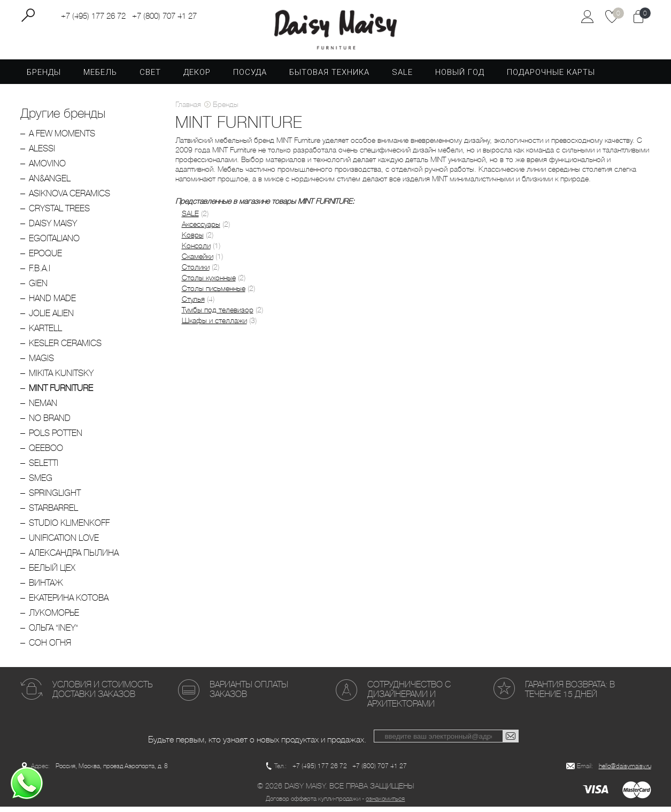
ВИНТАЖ (46, 588)
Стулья (193, 304)
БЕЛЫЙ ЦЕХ (52, 573)
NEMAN (43, 408)
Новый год (460, 77)
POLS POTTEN (56, 438)
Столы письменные (214, 293)
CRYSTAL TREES (59, 213)
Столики (196, 272)
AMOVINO (47, 168)
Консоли (196, 250)
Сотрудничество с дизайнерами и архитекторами (409, 699)
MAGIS (41, 363)
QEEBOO (46, 453)
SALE (402, 77)
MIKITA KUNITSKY (61, 378)
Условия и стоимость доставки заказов (102, 694)
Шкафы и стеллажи (214, 325)
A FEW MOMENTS (62, 138)
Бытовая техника (329, 77)
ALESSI (42, 153)
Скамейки (198, 261)
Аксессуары (201, 229)
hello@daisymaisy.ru (625, 771)
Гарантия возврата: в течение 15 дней (570, 694)
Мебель (100, 77)
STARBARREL (53, 513)
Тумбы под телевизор (218, 315)
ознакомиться (385, 804)
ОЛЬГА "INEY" (53, 633)
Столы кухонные (209, 282)
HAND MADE (52, 303)
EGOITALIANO (54, 243)
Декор (197, 77)
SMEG (41, 483)
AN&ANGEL (50, 183)
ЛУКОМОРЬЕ (54, 618)
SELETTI (44, 468)
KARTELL (45, 333)
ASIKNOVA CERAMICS (70, 198)
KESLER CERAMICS (65, 348)
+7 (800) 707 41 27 (164, 17)
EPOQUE (45, 258)
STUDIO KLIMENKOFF (69, 528)
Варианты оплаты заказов (249, 694)
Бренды (44, 77)
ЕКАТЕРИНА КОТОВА (69, 603)
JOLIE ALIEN (51, 318)
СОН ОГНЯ (50, 648)
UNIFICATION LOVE (64, 543)
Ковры (193, 240)
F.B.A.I (40, 273)
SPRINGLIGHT (55, 498)
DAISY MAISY (53, 228)
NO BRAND (50, 423)
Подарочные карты (551, 77)
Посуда (250, 77)
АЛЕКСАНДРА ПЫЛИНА (74, 558)
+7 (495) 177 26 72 (93, 17)
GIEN (38, 288)
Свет (150, 77)
